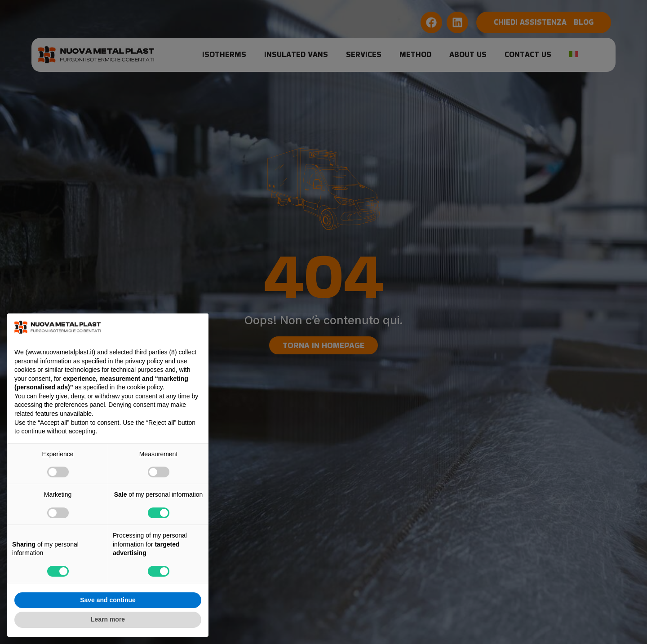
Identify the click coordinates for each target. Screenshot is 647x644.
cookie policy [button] (145, 387)
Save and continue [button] (108, 600)
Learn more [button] (108, 619)
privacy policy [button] (144, 361)
